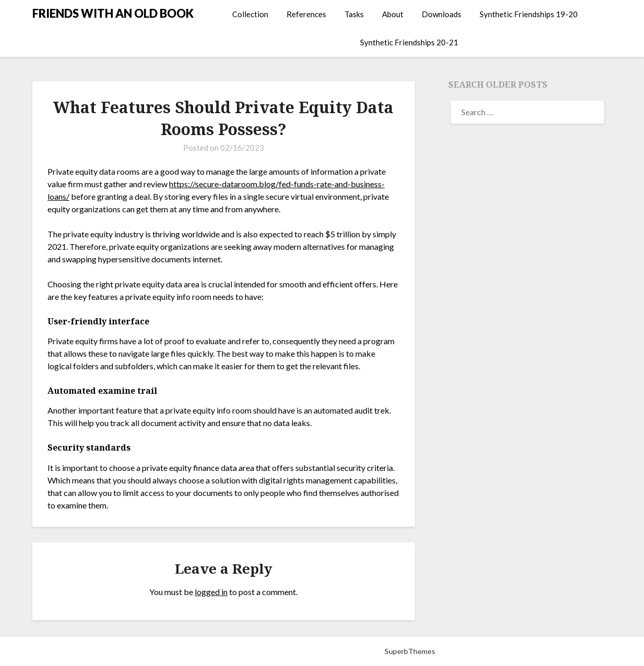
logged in (211, 592)
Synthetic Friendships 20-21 (409, 42)
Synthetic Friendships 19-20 (529, 14)
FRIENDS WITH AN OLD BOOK (113, 13)
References (306, 14)
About (393, 14)
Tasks (354, 14)
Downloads (442, 14)
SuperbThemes (410, 651)
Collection (250, 14)
